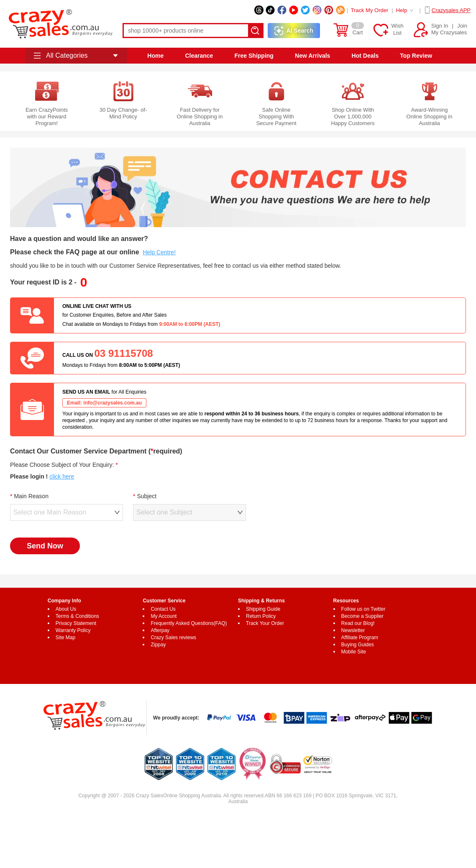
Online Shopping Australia (192, 796)
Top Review (416, 56)
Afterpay (160, 630)
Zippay (158, 645)
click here (62, 476)
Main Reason (31, 496)
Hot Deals (365, 56)
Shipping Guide (263, 609)
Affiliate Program (360, 638)
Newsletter (353, 630)
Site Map (65, 638)
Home (155, 56)
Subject (147, 496)
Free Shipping (254, 56)
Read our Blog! (358, 623)
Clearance (199, 56)
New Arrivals (312, 56)
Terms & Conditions (77, 616)
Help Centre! (159, 252)
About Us (66, 609)
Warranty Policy (73, 630)
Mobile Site (354, 652)
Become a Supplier (362, 616)
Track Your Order (265, 623)
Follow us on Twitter (363, 609)
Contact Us (163, 609)
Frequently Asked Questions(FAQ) (189, 623)
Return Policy (261, 616)
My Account (164, 616)
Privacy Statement (76, 623)
